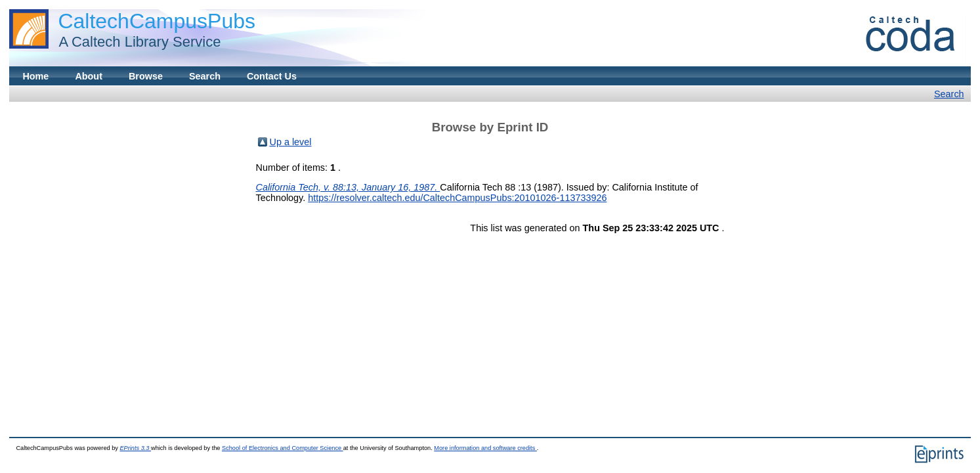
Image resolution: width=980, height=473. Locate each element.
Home (35, 76)
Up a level (291, 142)
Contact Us (272, 76)
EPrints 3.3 (135, 448)
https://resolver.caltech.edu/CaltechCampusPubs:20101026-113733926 (457, 198)
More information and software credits (485, 448)
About (89, 76)
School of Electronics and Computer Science (283, 448)
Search (205, 76)
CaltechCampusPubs (157, 21)
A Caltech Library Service (136, 42)
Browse (146, 76)
